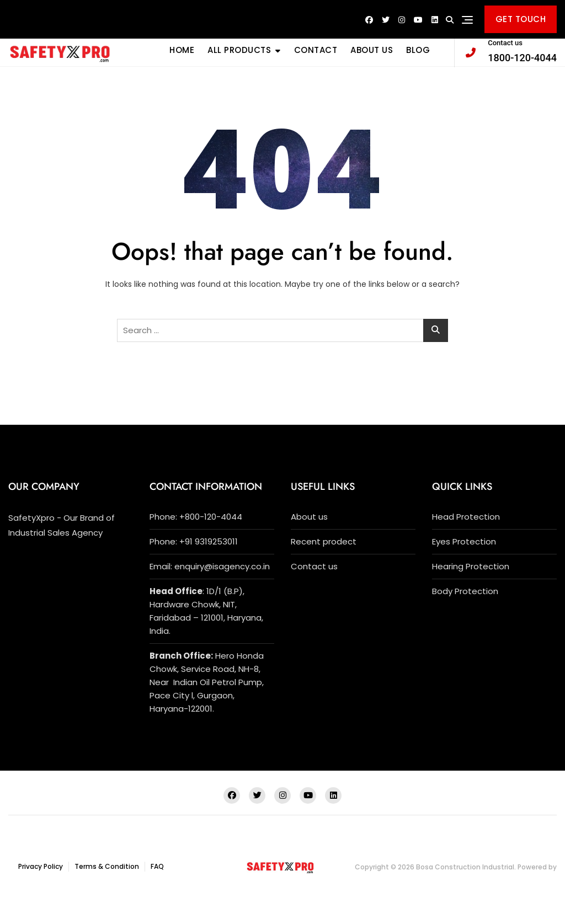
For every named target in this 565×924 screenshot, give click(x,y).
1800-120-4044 (511, 50)
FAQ (157, 866)
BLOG (418, 50)
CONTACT (316, 50)
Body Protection (465, 591)
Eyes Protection (464, 541)
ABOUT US (372, 50)
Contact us (314, 566)
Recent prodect (324, 541)
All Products (239, 50)
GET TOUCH (521, 19)
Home (182, 50)
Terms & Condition (107, 866)
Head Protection (466, 517)
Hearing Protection (471, 566)
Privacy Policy (41, 866)
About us (309, 517)
